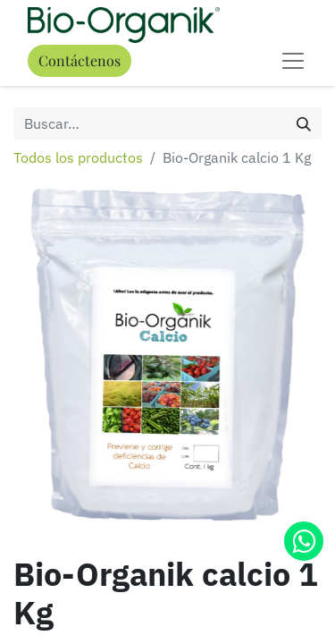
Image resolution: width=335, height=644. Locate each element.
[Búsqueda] (304, 123)
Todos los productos (78, 157)
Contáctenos (80, 60)
